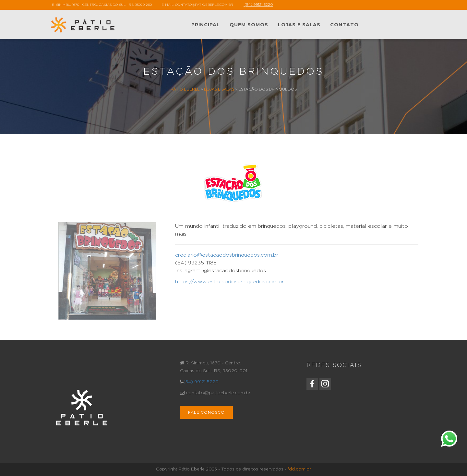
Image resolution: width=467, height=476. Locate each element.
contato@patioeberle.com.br (204, 5)
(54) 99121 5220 (201, 382)
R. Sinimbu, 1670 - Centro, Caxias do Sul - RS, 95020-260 (102, 5)
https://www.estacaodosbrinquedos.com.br (229, 282)
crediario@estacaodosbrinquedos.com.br (227, 255)
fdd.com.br (299, 469)
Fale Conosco (206, 412)
